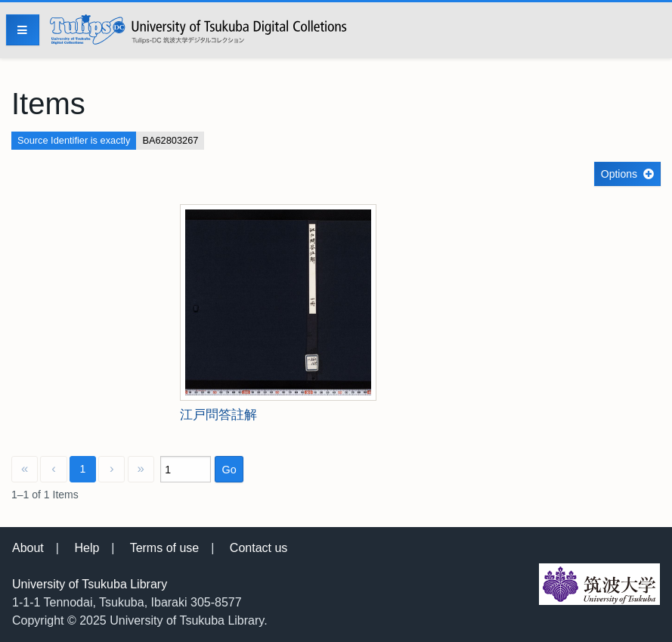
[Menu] (23, 30)
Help (87, 548)
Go (229, 470)
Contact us (259, 548)
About (28, 548)
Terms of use (165, 548)
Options (619, 174)
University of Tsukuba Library (90, 584)
